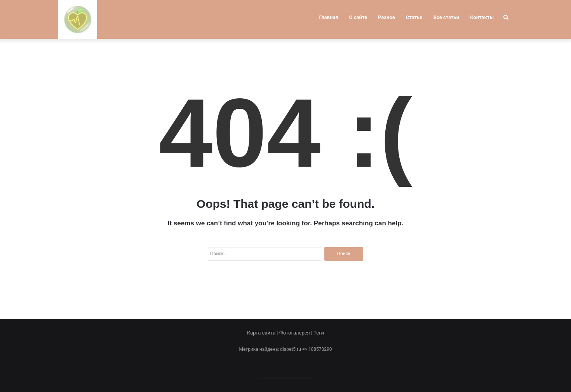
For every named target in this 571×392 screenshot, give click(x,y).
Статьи (414, 17)
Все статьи (447, 17)
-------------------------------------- (286, 378)
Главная (329, 17)
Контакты (482, 17)
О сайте (358, 17)
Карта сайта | (263, 333)
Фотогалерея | (296, 333)
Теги (319, 333)
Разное (386, 17)
